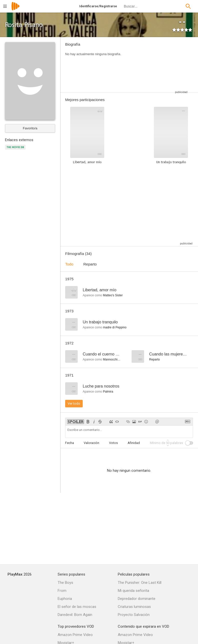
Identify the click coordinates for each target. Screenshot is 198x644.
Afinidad (134, 443)
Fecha (70, 443)
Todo (69, 264)
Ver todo (74, 403)
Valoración (91, 443)
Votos (113, 443)
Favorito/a (30, 128)
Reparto (90, 264)
